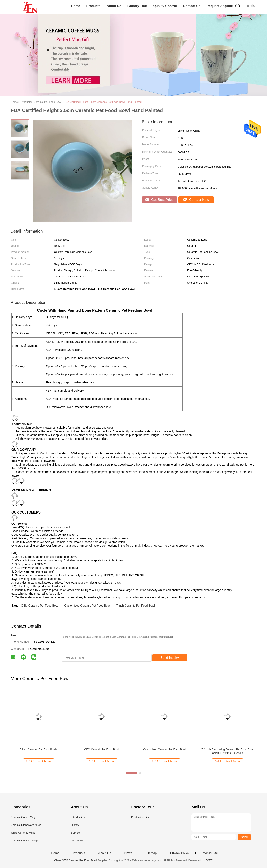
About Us (114, 6)
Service (75, 833)
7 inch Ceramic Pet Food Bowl (135, 606)
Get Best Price (159, 200)
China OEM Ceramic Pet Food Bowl (75, 860)
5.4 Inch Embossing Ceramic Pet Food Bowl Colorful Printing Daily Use (227, 751)
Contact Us (192, 6)
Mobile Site (210, 853)
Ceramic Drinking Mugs (24, 840)
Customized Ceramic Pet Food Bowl (87, 606)
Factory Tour (137, 6)
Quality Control (165, 6)
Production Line (140, 817)
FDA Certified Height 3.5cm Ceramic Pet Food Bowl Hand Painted (103, 102)
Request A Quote (220, 6)
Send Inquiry (170, 658)
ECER (209, 860)
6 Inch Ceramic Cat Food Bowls (39, 749)
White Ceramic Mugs (23, 833)
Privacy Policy (180, 853)
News (128, 853)
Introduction (78, 817)
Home (76, 6)
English (252, 6)
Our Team (77, 840)
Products (93, 6)
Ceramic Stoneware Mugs (26, 825)
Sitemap (151, 853)
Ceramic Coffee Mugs (23, 817)
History (75, 825)
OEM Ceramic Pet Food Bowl (40, 606)
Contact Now (196, 200)
